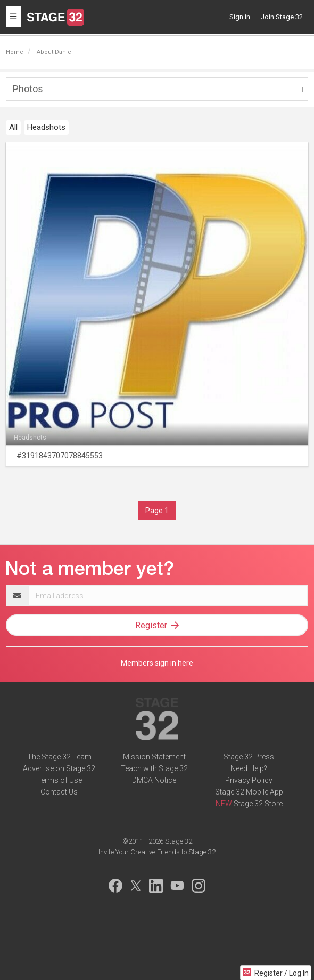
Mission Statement (154, 757)
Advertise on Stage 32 (59, 768)
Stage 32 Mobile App (249, 792)
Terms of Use (59, 780)
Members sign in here (157, 663)
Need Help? (249, 768)
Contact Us (59, 792)
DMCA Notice (154, 780)
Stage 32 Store (258, 804)
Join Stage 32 (282, 17)
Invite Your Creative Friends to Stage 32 (157, 852)
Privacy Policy (249, 780)
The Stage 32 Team (59, 757)
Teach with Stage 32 (154, 768)
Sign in (240, 17)
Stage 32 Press (249, 757)
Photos (28, 89)
